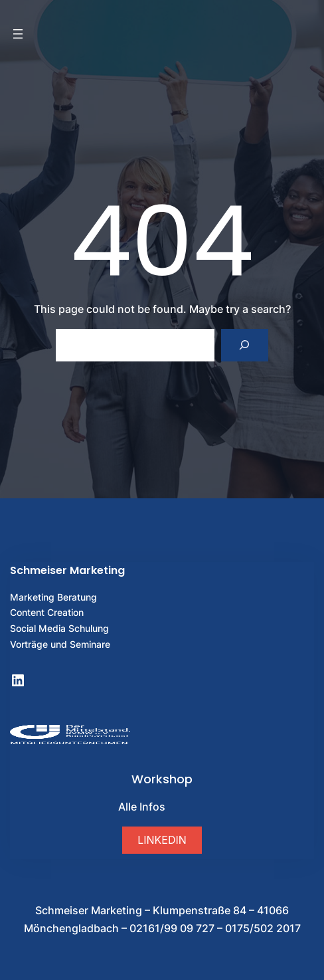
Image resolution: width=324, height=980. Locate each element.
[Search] (245, 345)
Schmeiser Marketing (67, 570)
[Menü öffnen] (18, 34)
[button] (162, 840)
